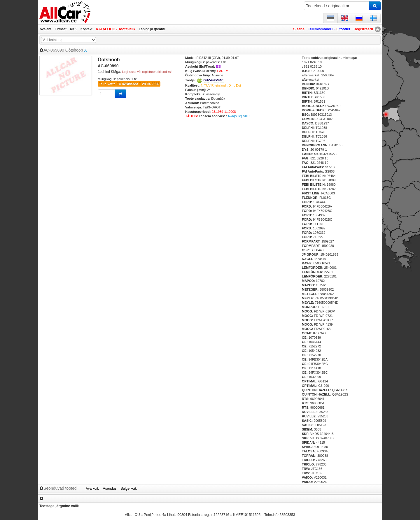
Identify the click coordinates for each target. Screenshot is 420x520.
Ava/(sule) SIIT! (239, 116)
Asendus (110, 489)
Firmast (61, 29)
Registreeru (363, 29)
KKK (73, 29)
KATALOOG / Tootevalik (116, 29)
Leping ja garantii (152, 29)
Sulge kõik (129, 489)
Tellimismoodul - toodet (329, 29)
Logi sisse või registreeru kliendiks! (147, 72)
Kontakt (86, 29)
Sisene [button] (299, 29)
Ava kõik (92, 489)
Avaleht (45, 29)
